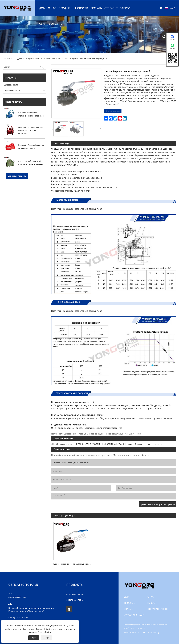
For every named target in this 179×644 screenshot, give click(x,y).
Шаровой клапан (34, 58)
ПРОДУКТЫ (19, 58)
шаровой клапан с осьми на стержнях (145, 444)
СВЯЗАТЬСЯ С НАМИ (134, 615)
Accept (46, 638)
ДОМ (127, 596)
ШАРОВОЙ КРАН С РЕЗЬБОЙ (87, 444)
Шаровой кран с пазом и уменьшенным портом (73, 563)
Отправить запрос (113, 110)
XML (145, 632)
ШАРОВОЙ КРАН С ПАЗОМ (56, 58)
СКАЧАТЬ (129, 609)
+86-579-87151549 (17, 597)
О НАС (150, 596)
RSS (140, 632)
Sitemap (134, 632)
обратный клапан (12, 90)
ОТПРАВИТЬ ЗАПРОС (158, 609)
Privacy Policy (154, 632)
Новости (152, 603)
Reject (34, 638)
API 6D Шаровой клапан (62, 444)
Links (127, 632)
